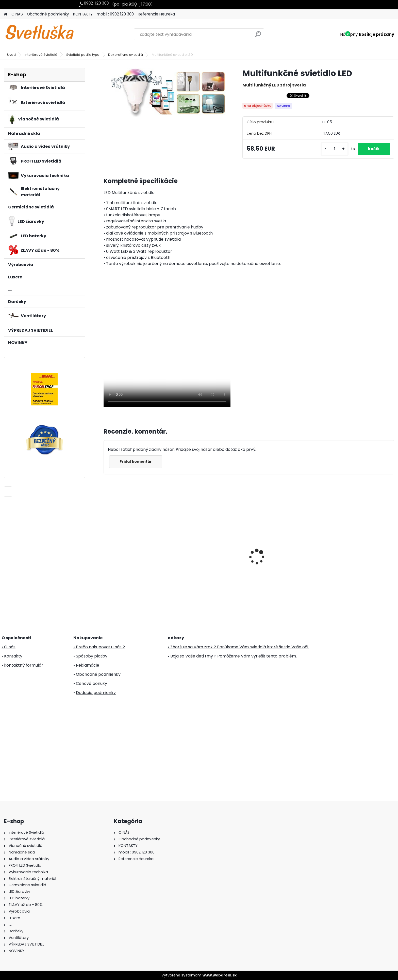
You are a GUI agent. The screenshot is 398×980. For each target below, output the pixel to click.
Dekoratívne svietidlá (126, 55)
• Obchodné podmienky (97, 674)
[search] (258, 36)
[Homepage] (6, 14)
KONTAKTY (83, 14)
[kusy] (335, 149)
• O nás (9, 647)
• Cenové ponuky (90, 683)
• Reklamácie (86, 665)
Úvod (11, 55)
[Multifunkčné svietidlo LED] (165, 92)
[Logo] (39, 34)
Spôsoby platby (92, 656)
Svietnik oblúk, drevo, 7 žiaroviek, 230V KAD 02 (129, 539)
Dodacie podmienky (96, 693)
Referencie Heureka (156, 14)
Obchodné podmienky (48, 14)
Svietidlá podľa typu (83, 55)
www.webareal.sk (220, 975)
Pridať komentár (136, 461)
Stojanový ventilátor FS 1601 (282, 562)
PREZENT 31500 (195, 560)
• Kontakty (12, 656)
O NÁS (17, 14)
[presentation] (106, 548)
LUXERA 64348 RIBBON (349, 560)
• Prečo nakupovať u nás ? (99, 647)
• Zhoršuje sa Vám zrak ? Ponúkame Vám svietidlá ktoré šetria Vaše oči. (238, 647)
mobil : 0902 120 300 (115, 14)
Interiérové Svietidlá (41, 55)
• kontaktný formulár (22, 665)
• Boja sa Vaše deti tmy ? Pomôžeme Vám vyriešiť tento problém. (232, 656)
